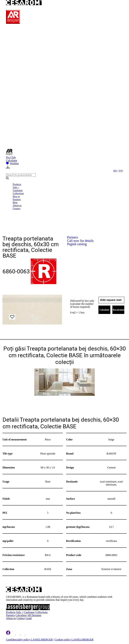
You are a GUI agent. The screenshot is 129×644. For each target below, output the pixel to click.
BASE (47, 394)
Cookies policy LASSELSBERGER (74, 640)
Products (17, 184)
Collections (18, 193)
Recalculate (119, 310)
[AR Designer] (13, 23)
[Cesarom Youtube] (28, 634)
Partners (17, 199)
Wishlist (12, 163)
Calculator (12, 160)
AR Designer (34, 615)
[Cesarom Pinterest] (23, 634)
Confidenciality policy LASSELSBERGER (29, 640)
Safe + (16, 187)
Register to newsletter (23, 623)
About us (17, 205)
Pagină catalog (77, 244)
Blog (15, 202)
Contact (17, 208)
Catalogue (18, 190)
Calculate (104, 310)
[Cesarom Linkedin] (13, 634)
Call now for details (80, 241)
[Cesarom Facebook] (8, 634)
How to (16, 196)
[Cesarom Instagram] (18, 634)
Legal (29, 618)
